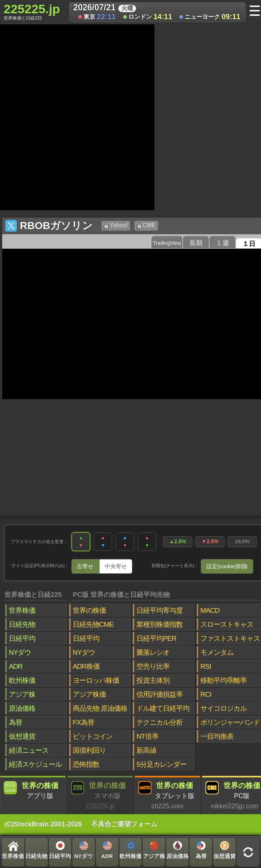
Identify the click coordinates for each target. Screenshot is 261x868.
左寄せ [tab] (85, 566)
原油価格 (22, 708)
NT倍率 (147, 736)
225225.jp (32, 11)
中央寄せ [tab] (116, 566)
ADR (16, 666)
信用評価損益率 (160, 694)
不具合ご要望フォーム (124, 824)
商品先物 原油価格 (100, 708)
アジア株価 (89, 694)
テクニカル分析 (160, 722)
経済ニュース (29, 750)
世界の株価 (89, 610)
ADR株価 (86, 666)
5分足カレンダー (161, 764)
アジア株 (22, 694)
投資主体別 (153, 680)
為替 (15, 722)
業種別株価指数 (160, 624)
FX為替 (83, 722)
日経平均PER (156, 638)
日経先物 (22, 624)
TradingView (167, 243)
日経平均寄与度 (160, 610)
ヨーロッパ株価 (96, 680)
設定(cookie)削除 (227, 566)
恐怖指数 (86, 764)
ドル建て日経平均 (163, 708)
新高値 (146, 750)
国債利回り (89, 750)
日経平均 (22, 638)
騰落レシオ (153, 652)
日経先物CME (93, 624)
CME (146, 226)
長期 (196, 243)
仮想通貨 (22, 736)
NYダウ (20, 652)
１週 (222, 243)
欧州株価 (22, 680)
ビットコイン (93, 736)
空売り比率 (153, 666)
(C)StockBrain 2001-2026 (43, 824)
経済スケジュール (35, 764)
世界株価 (22, 610)
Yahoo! (116, 226)
